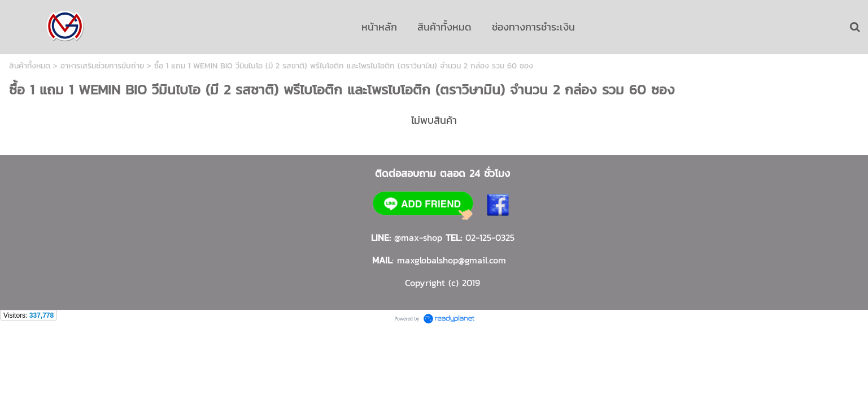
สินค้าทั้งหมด (30, 66)
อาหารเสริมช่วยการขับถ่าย (102, 66)
